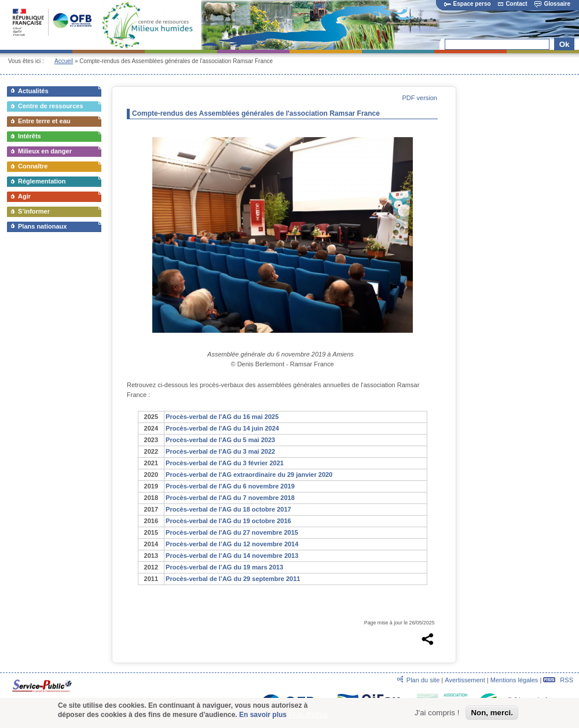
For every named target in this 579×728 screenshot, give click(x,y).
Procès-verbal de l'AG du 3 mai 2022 (220, 451)
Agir (24, 196)
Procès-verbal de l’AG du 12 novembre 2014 (232, 544)
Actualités (33, 91)
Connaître (33, 166)
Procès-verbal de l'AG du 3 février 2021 (225, 463)
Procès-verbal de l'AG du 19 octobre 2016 (228, 521)
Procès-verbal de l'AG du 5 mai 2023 (220, 440)
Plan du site (423, 680)
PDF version (419, 98)
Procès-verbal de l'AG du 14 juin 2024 (222, 428)
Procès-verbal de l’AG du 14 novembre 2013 (232, 556)
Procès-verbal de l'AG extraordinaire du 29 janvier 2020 (249, 475)
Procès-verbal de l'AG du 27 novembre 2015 (232, 532)
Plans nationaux (42, 226)
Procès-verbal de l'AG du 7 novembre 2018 (230, 498)
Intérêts (30, 136)
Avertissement (465, 680)
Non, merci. (492, 716)
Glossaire (552, 4)
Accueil (64, 61)
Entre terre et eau (44, 121)
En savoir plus (263, 718)
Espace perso (468, 4)
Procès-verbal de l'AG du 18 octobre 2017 (228, 509)
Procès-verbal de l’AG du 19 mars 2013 (224, 567)
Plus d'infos (308, 717)
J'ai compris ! (437, 716)
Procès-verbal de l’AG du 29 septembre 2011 (233, 579)
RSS (558, 680)
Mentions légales (514, 680)
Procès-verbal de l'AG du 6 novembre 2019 (230, 486)
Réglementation (42, 181)
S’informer (34, 211)
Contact (512, 4)
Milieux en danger (45, 151)
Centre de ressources (51, 106)
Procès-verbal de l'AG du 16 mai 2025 (222, 417)
